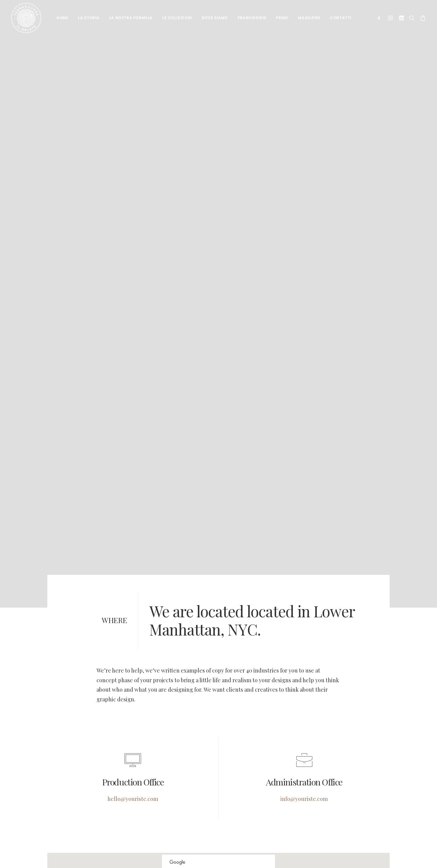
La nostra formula (131, 18)
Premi (282, 18)
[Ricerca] (412, 18)
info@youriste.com (304, 765)
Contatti (341, 18)
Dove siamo (215, 18)
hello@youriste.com (133, 765)
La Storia (89, 18)
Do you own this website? (198, 855)
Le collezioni (177, 18)
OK (251, 855)
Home (62, 18)
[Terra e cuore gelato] (26, 18)
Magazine (309, 18)
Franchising (252, 18)
